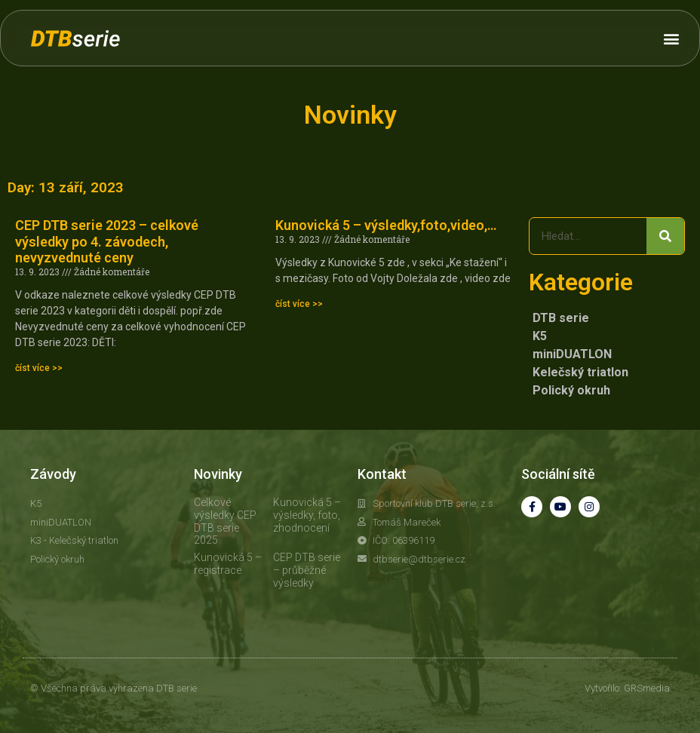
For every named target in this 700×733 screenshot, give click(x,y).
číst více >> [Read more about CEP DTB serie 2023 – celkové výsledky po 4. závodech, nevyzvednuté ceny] (39, 368)
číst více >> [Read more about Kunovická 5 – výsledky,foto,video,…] (299, 304)
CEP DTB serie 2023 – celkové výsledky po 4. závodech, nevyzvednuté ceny (107, 241)
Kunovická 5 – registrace (228, 564)
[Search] (665, 236)
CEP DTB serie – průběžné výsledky (307, 570)
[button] (672, 38)
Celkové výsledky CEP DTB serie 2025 (225, 521)
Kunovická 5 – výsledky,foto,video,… (386, 225)
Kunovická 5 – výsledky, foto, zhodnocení (307, 515)
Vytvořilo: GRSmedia (627, 688)
